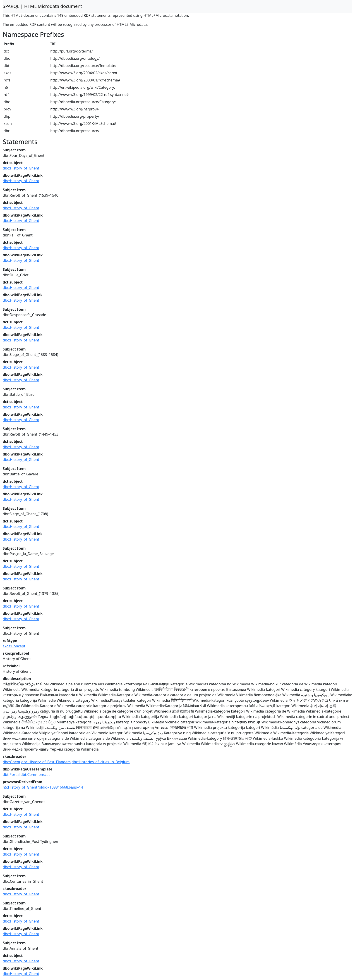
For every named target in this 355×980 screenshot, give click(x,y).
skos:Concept (14, 646)
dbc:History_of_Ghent (21, 168)
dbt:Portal (11, 775)
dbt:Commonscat (35, 775)
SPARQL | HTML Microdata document (42, 6)
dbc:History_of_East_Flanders (46, 762)
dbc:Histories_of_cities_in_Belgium (101, 762)
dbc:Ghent (12, 762)
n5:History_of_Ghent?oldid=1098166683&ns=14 (43, 787)
